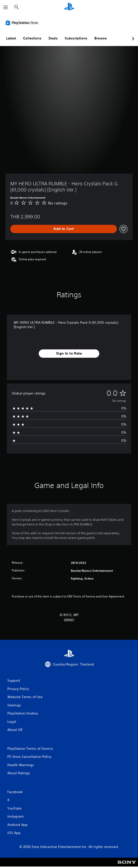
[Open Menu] (6, 7)
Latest (11, 38)
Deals (53, 38)
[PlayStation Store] (23, 23)
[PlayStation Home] (69, 7)
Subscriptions (76, 38)
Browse (100, 38)
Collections (32, 38)
